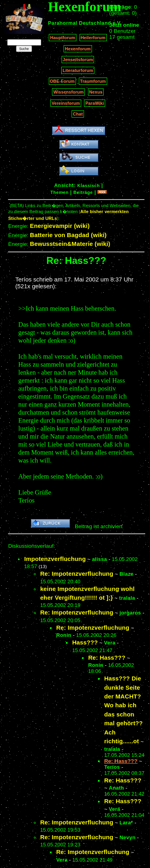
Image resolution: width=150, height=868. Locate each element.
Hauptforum (63, 38)
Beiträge (83, 192)
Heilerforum (93, 38)
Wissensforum (68, 92)
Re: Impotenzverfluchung (77, 574)
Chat (78, 114)
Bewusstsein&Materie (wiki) (70, 244)
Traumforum (93, 81)
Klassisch (88, 186)
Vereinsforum (66, 103)
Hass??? (85, 642)
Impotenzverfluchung (55, 559)
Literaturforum (78, 70)
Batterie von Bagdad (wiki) (68, 235)
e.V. (117, 23)
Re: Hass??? (107, 657)
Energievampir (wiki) (60, 226)
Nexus (96, 92)
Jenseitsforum (78, 60)
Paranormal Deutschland (80, 23)
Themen (59, 192)
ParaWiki (95, 103)
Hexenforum (78, 49)
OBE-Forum (62, 81)
